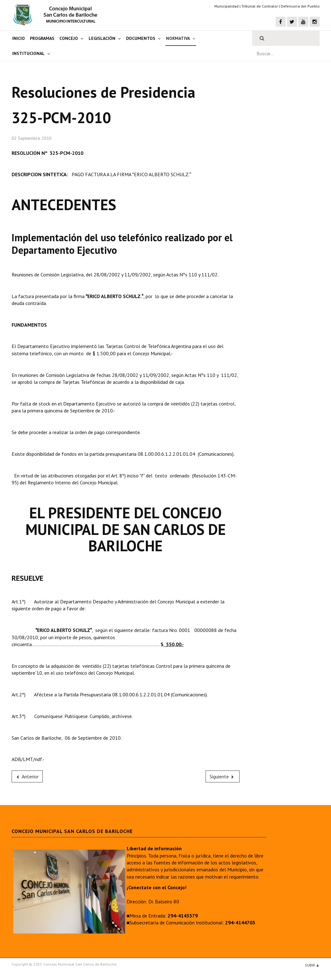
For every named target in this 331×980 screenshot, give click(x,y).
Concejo (69, 38)
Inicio (19, 38)
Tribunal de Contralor (260, 6)
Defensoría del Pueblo (300, 6)
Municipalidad (226, 6)
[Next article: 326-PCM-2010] (223, 776)
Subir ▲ (312, 965)
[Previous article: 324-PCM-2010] (27, 776)
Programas (42, 38)
